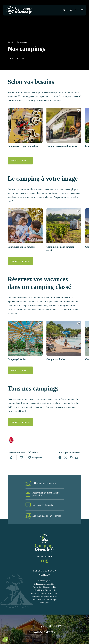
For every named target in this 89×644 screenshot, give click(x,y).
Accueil (10, 43)
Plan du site (37, 587)
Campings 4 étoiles (57, 360)
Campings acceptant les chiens (63, 147)
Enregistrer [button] (16, 59)
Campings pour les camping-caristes (62, 249)
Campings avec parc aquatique (24, 147)
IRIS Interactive (51, 590)
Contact (44, 575)
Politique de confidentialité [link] (44, 584)
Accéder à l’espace (44, 632)
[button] (40, 112)
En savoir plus (19, 161)
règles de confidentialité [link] (44, 596)
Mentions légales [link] (44, 581)
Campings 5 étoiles (18, 360)
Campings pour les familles (22, 248)
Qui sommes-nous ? (44, 571)
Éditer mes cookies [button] (49, 587)
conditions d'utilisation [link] (41, 599)
